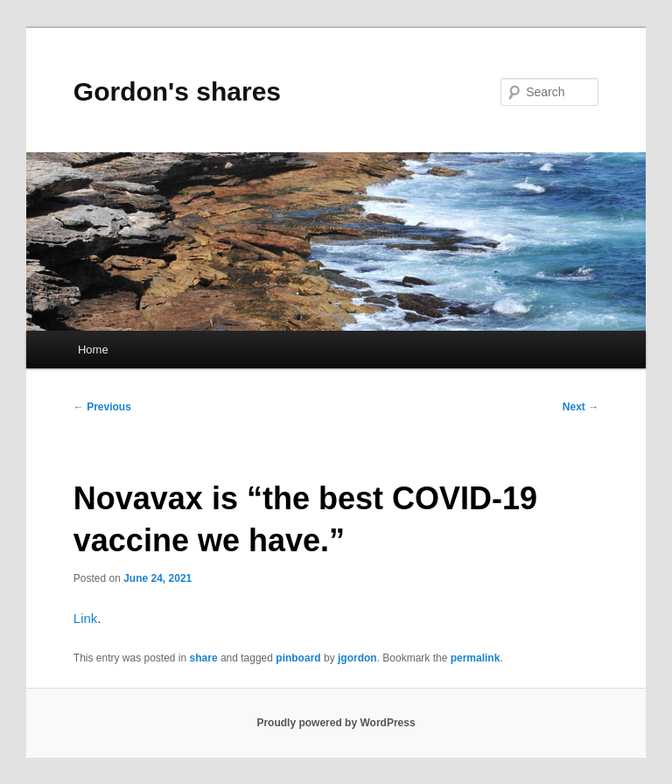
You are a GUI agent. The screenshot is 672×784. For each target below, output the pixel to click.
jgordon (357, 658)
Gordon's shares (177, 91)
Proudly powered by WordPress (336, 723)
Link (86, 618)
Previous (102, 407)
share (204, 658)
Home (93, 350)
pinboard (298, 658)
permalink (476, 658)
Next (581, 407)
